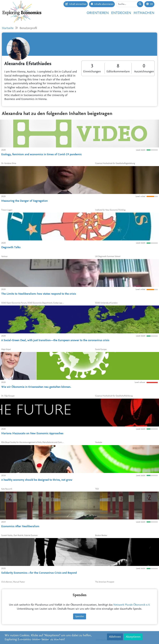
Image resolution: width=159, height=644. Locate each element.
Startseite (8, 28)
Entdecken (121, 13)
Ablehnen (115, 637)
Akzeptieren (133, 637)
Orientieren (98, 13)
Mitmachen (144, 13)
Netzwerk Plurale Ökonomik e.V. (132, 605)
